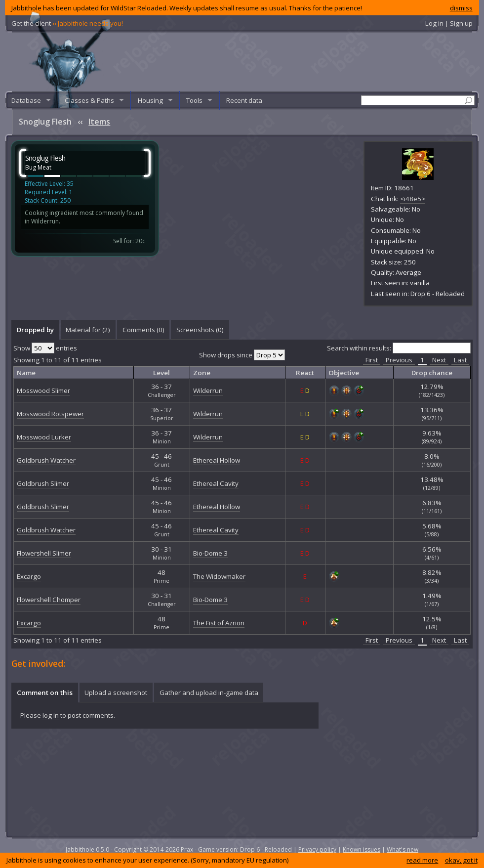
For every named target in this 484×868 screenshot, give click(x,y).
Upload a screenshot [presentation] (116, 693)
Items (99, 122)
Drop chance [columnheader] (432, 373)
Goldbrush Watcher (46, 460)
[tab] (35, 330)
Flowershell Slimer (44, 553)
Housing (150, 100)
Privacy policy (317, 849)
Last (460, 360)
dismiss (461, 8)
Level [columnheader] (161, 373)
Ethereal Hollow (217, 460)
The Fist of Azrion (219, 623)
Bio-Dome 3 (210, 553)
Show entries (45, 348)
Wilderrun (208, 391)
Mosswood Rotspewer (50, 414)
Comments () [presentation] (143, 330)
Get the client (67, 23)
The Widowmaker (219, 576)
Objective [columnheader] (344, 373)
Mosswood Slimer (43, 391)
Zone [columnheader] (202, 373)
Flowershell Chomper (49, 600)
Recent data (244, 100)
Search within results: (399, 348)
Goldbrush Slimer (43, 483)
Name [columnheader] (26, 373)
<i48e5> (413, 199)
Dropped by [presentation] (35, 330)
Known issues (362, 849)
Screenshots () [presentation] (200, 330)
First (372, 360)
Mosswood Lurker (44, 437)
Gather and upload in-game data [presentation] (209, 693)
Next (439, 360)
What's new (403, 849)
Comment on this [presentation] (45, 693)
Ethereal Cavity (216, 483)
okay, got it (461, 860)
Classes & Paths (89, 100)
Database (26, 100)
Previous (399, 360)
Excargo (29, 576)
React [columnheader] (305, 373)
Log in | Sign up (449, 23)
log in (51, 715)
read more (422, 860)
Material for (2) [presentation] (88, 330)
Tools (194, 100)
